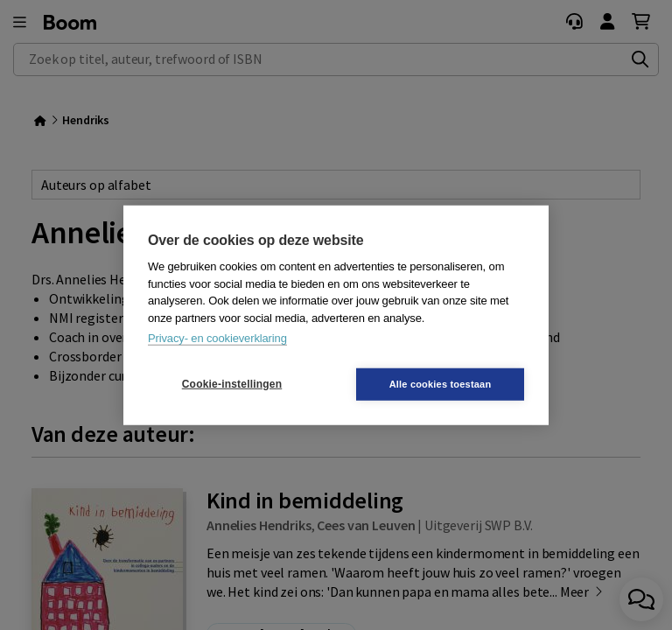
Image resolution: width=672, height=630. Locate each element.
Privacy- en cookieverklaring (217, 338)
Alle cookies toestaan (441, 383)
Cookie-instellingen (232, 384)
